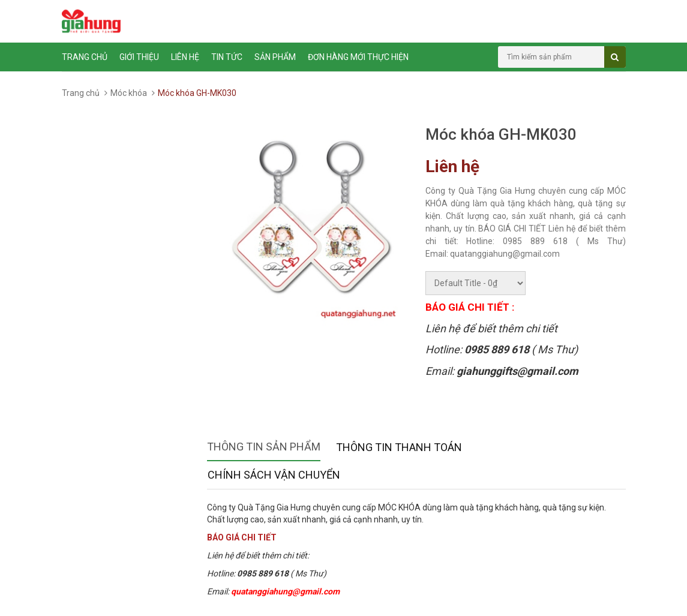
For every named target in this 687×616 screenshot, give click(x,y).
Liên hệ (185, 57)
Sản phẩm (275, 57)
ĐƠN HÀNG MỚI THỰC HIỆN (358, 57)
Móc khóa (129, 93)
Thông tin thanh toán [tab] (399, 447)
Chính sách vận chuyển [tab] (274, 475)
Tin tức (227, 57)
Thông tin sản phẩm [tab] (264, 447)
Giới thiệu (139, 57)
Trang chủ (85, 57)
